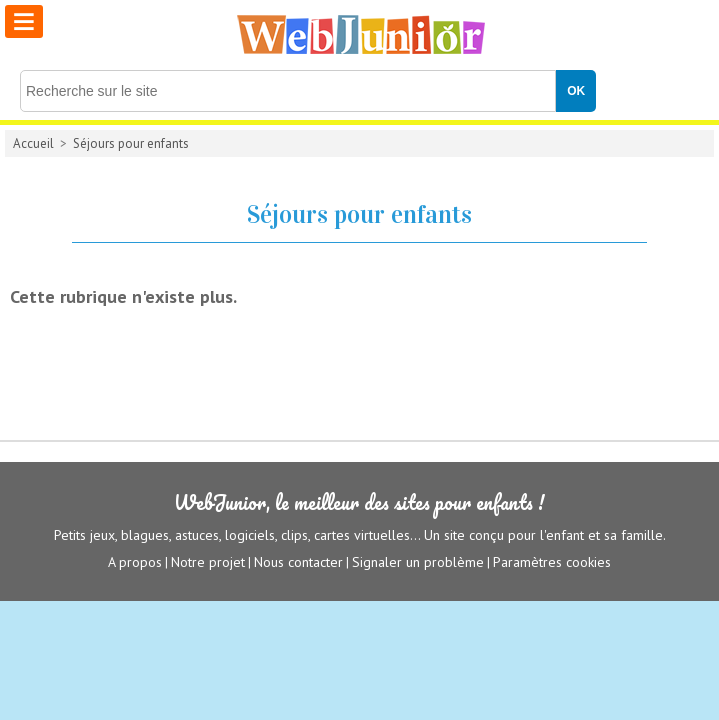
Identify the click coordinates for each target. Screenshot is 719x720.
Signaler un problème (418, 562)
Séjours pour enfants (131, 143)
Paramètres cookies (552, 562)
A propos (135, 562)
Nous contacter (298, 562)
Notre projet (208, 562)
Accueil (33, 143)
